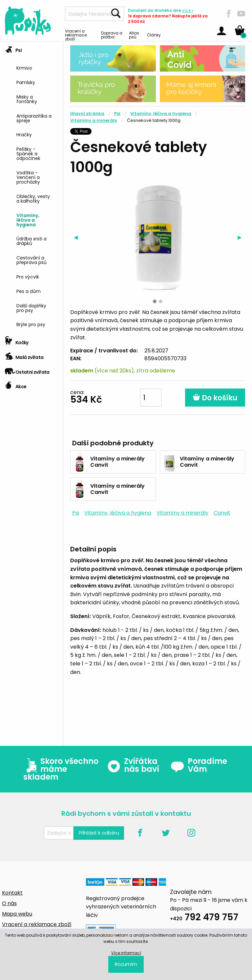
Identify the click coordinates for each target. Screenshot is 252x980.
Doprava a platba (112, 35)
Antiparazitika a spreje (34, 118)
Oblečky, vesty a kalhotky (33, 198)
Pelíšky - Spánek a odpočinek (28, 153)
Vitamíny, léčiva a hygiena (28, 220)
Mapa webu (17, 914)
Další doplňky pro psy (31, 308)
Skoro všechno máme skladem (61, 769)
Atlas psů (134, 35)
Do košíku (215, 398)
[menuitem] (37, 67)
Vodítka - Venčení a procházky (28, 177)
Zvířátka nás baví (133, 765)
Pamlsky (26, 82)
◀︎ (78, 237)
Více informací (126, 953)
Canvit (222, 513)
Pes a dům (29, 291)
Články (154, 35)
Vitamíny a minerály (94, 120)
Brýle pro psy (31, 324)
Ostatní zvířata (27, 370)
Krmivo (24, 67)
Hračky (24, 134)
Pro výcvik (28, 276)
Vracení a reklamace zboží (76, 35)
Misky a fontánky (27, 99)
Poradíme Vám (199, 765)
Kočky (17, 340)
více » (188, 10)
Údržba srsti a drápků (31, 241)
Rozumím (126, 964)
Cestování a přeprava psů (31, 260)
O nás (9, 903)
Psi (13, 48)
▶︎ (241, 237)
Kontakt (12, 893)
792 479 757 (204, 918)
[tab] (31, 188)
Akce (16, 384)
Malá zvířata (24, 355)
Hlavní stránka (87, 113)
